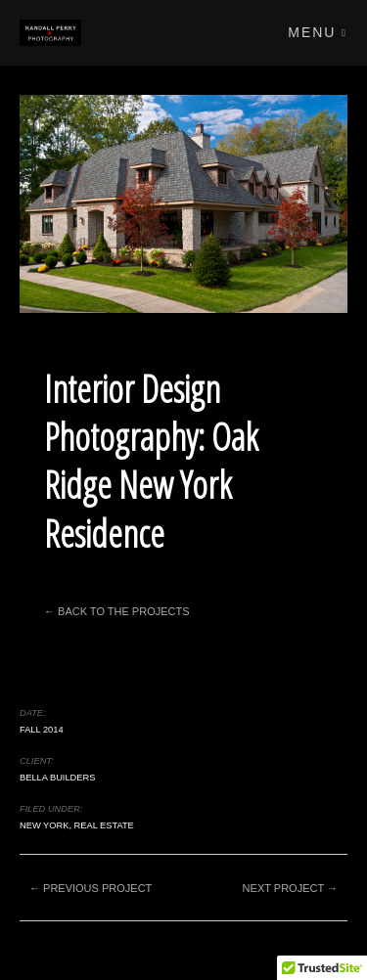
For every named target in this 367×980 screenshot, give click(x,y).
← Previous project (91, 888)
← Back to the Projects (117, 611)
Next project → (290, 888)
